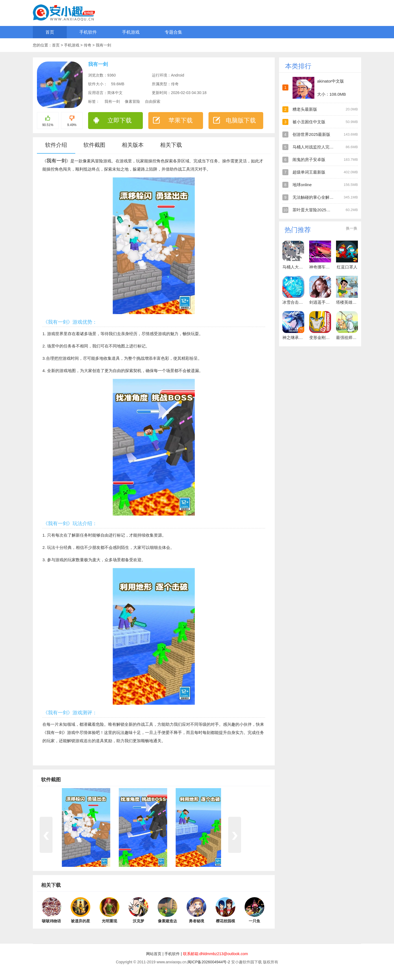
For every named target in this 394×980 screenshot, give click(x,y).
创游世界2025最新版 (311, 134)
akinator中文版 (331, 81)
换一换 (352, 228)
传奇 (88, 45)
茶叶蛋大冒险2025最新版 (315, 210)
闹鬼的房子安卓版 (309, 160)
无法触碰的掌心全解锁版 (315, 197)
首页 (50, 32)
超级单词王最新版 (309, 172)
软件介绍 (56, 145)
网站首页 (154, 954)
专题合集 (173, 32)
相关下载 (171, 145)
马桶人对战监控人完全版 (315, 147)
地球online (302, 185)
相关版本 (133, 145)
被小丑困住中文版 (309, 122)
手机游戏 (131, 32)
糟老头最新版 (305, 109)
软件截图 (94, 145)
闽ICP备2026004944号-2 (209, 962)
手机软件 (88, 32)
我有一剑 (103, 45)
